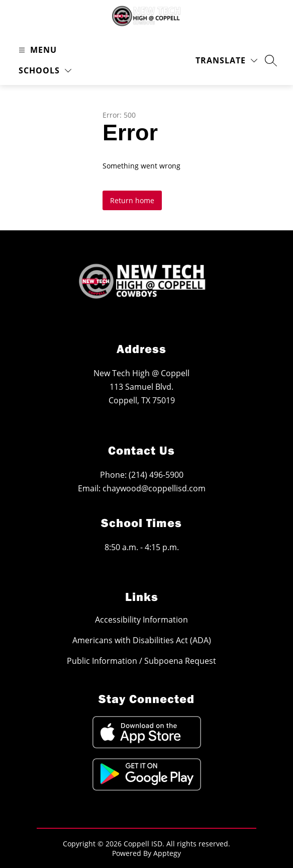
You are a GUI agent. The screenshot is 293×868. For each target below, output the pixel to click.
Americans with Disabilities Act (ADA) (142, 640)
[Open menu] (36, 50)
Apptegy (167, 853)
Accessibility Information (141, 619)
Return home (132, 200)
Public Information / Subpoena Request (141, 661)
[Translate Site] (226, 61)
